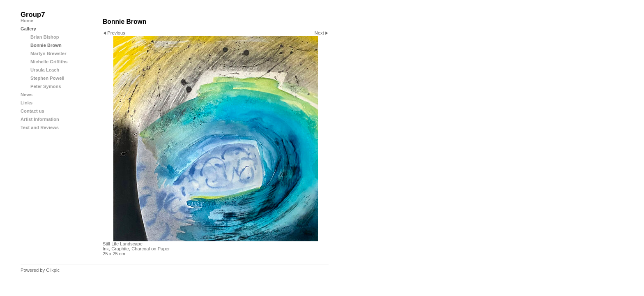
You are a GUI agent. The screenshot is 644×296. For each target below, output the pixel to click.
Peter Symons (46, 86)
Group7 (33, 15)
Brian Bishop (45, 37)
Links (26, 103)
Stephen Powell (47, 78)
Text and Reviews (40, 127)
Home (27, 21)
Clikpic (53, 270)
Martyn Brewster (48, 53)
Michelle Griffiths (49, 62)
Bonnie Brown (46, 45)
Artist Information (40, 119)
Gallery (28, 29)
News (26, 95)
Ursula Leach (45, 70)
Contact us (32, 111)
